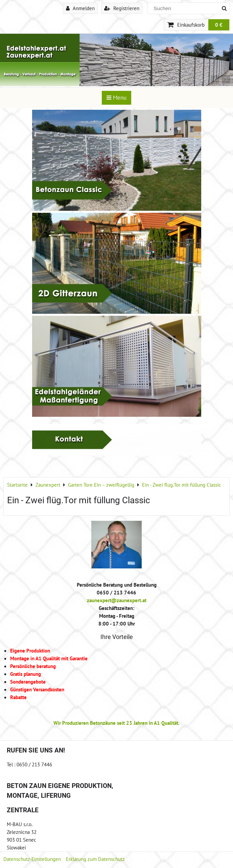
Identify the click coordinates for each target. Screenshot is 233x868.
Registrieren (122, 8)
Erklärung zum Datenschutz (95, 859)
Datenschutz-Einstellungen (32, 859)
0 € (219, 25)
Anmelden (80, 8)
